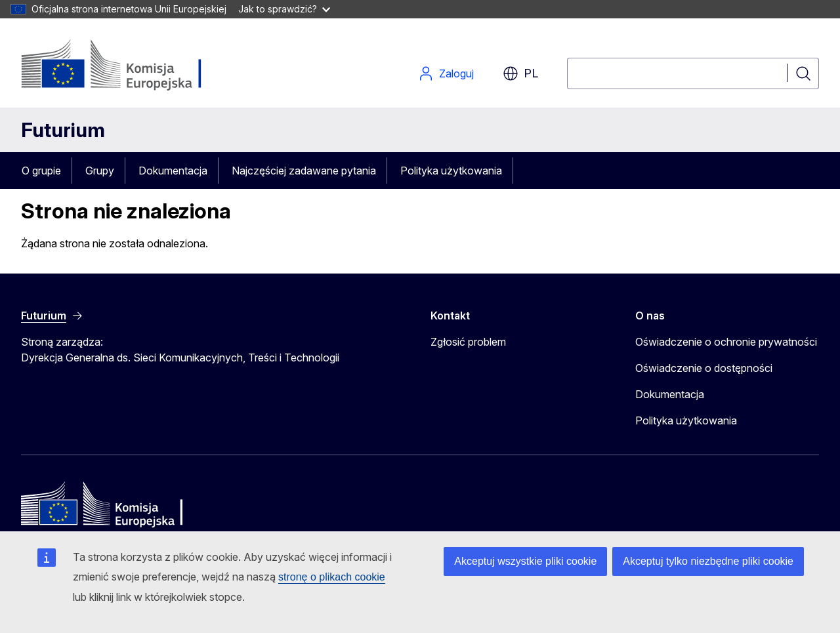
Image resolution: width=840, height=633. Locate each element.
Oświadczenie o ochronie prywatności (726, 342)
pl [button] (520, 73)
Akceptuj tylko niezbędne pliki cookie (708, 561)
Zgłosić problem (468, 342)
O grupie (41, 171)
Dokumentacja (173, 171)
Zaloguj (446, 73)
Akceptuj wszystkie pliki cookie (525, 561)
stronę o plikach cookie (332, 577)
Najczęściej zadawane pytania (304, 171)
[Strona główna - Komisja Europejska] (127, 66)
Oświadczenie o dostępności (704, 368)
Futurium (63, 130)
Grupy (100, 171)
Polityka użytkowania (451, 171)
